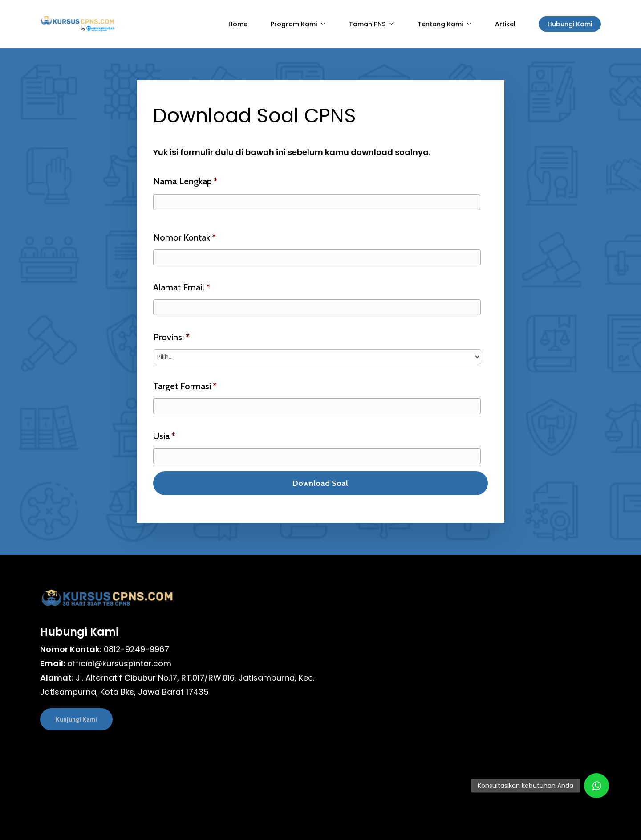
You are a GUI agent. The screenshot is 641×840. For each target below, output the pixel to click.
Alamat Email (182, 287)
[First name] (317, 202)
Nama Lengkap (185, 181)
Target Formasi (185, 386)
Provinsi (171, 337)
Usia (164, 436)
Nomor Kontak (185, 237)
